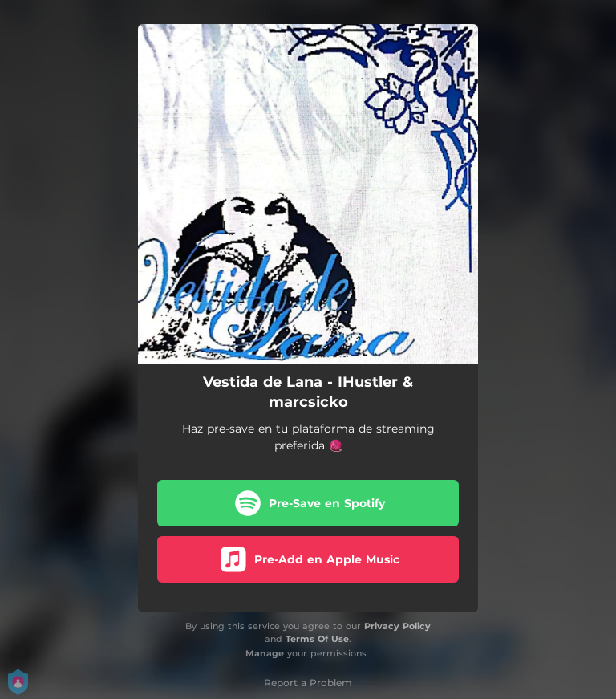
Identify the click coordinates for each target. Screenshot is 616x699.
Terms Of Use (317, 639)
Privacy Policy (397, 626)
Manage (265, 653)
